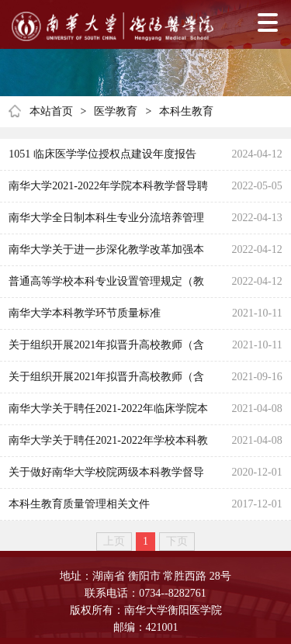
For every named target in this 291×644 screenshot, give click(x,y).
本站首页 (51, 111)
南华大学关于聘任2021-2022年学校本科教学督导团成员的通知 (108, 445)
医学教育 (116, 111)
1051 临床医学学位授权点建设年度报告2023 (102, 159)
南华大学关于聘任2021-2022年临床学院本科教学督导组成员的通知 (108, 414)
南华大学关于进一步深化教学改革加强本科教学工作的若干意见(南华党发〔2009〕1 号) (111, 254)
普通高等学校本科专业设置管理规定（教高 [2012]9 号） (106, 286)
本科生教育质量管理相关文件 (79, 504)
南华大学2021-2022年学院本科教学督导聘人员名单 (108, 191)
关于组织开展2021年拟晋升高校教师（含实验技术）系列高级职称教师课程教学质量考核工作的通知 (106, 350)
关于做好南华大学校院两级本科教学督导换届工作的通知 (106, 477)
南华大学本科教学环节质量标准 (85, 313)
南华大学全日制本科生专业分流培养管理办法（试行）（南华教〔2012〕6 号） (106, 223)
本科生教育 (186, 111)
